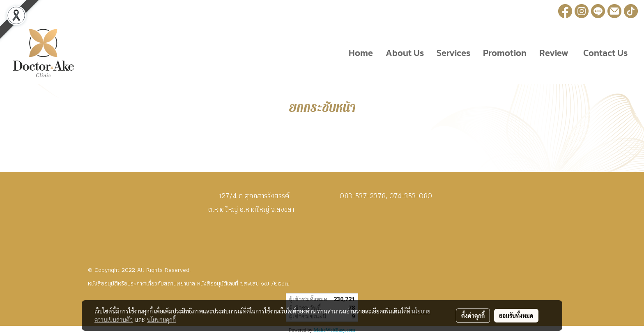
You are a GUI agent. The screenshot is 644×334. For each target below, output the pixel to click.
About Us (405, 53)
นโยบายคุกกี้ (161, 320)
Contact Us (604, 53)
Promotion (505, 53)
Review (554, 53)
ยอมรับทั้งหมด (516, 315)
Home (361, 53)
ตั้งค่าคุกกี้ (473, 315)
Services (453, 53)
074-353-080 (411, 196)
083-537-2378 (363, 196)
